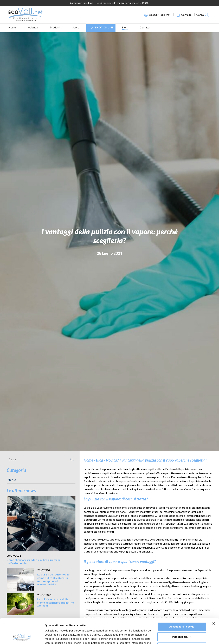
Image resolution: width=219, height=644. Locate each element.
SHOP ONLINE (104, 27)
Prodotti (55, 27)
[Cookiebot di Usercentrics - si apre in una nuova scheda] (22, 637)
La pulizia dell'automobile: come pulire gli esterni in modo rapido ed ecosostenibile (54, 579)
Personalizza (182, 613)
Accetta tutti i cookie (182, 603)
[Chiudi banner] (214, 600)
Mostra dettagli (54, 637)
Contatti (145, 27)
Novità (12, 479)
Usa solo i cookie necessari (182, 623)
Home (12, 27)
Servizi (76, 27)
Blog (124, 27)
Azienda (33, 27)
